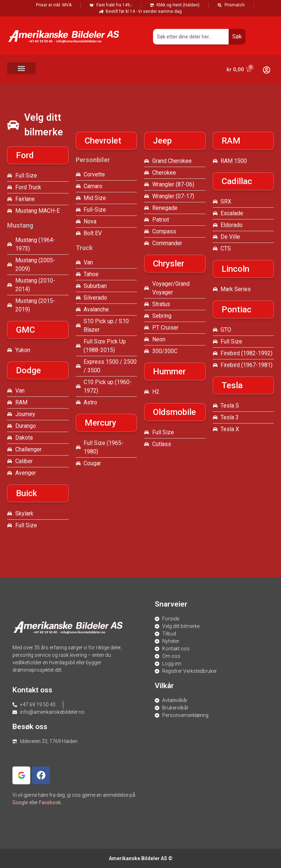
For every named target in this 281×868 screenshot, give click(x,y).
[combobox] (191, 37)
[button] (21, 68)
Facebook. (51, 802)
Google (20, 802)
